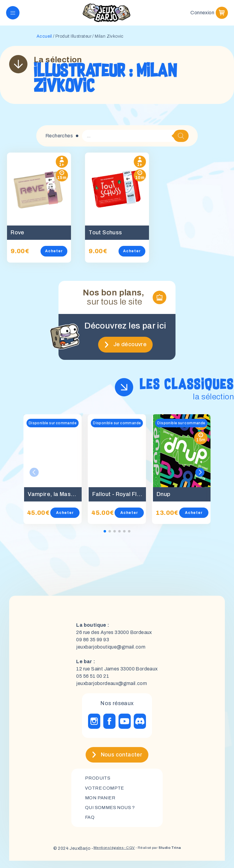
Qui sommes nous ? (112, 814)
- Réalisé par (162, 856)
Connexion (202, 15)
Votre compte (106, 793)
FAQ (90, 824)
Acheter (58, 256)
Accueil (44, 41)
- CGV (127, 856)
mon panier (101, 804)
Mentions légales (102, 856)
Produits (99, 783)
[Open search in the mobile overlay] (135, 141)
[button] (200, 477)
